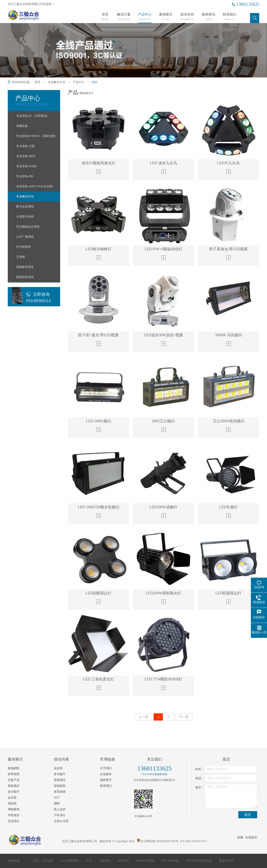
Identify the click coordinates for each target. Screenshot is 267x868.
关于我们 (106, 768)
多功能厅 (14, 792)
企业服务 (106, 774)
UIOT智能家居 (70, 861)
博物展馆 (14, 809)
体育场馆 (14, 774)
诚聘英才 (106, 780)
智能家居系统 (25, 267)
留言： (200, 788)
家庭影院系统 (25, 277)
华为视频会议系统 (28, 227)
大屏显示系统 (25, 217)
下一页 (184, 717)
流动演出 (14, 821)
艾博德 (21, 257)
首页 (105, 17)
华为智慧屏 (23, 247)
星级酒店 (14, 786)
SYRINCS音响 (145, 861)
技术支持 (187, 17)
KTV (57, 798)
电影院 (12, 803)
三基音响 (105, 861)
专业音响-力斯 (25, 146)
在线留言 (251, 837)
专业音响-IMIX (26, 156)
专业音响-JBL (25, 176)
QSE (95, 82)
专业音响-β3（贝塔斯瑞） (33, 116)
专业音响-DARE (27, 166)
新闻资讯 (209, 17)
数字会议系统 (25, 207)
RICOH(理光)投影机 (200, 861)
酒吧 (57, 803)
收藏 (240, 837)
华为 (89, 861)
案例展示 (166, 17)
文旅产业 (14, 780)
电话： (200, 778)
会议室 (12, 798)
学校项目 (14, 815)
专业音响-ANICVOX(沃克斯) (35, 186)
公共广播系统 (25, 237)
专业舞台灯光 (57, 82)
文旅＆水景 (61, 821)
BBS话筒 (123, 861)
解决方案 (124, 17)
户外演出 (60, 815)
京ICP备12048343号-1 (194, 841)
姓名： (200, 769)
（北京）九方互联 (42, 861)
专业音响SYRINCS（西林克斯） (37, 136)
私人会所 (60, 809)
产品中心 (145, 17)
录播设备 (22, 126)
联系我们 (229, 17)
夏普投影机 (226, 861)
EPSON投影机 (171, 861)
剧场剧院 (14, 768)
